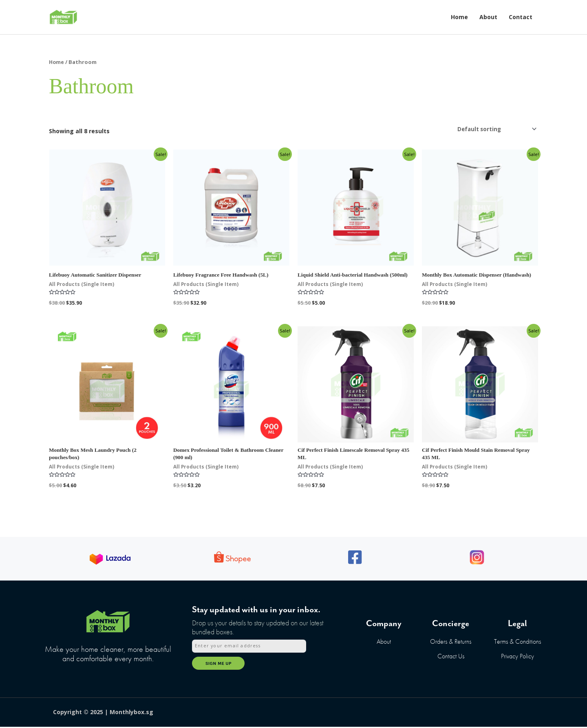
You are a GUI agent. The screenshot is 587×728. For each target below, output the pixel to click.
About (488, 17)
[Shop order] (493, 129)
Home (459, 17)
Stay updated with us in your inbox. (256, 613)
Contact (521, 17)
